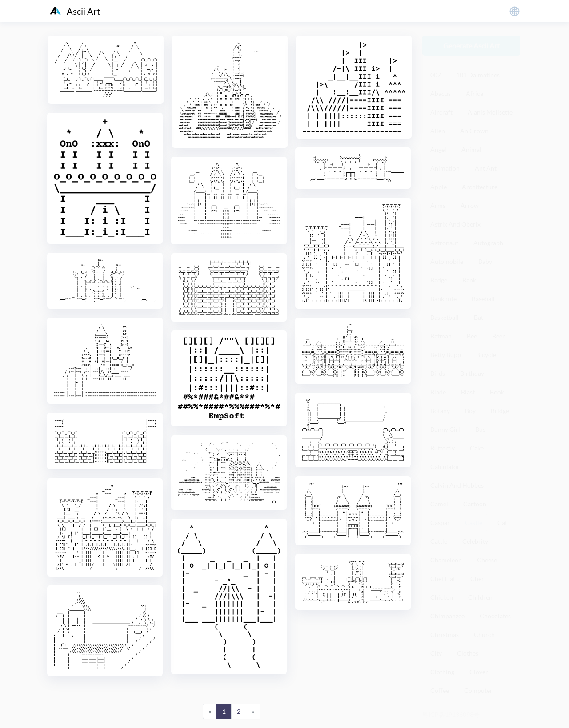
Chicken (442, 597)
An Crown (474, 131)
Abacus (441, 93)
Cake (477, 448)
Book (497, 392)
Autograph (488, 243)
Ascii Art (75, 11)
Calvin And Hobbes (457, 485)
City (436, 653)
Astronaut (444, 243)
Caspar (440, 523)
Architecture (480, 187)
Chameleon (446, 560)
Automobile (447, 261)
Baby (485, 261)
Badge (439, 280)
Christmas (445, 635)
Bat (479, 317)
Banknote (443, 299)
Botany (440, 411)
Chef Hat (443, 579)
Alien (438, 131)
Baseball (483, 299)
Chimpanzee (447, 616)
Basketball (445, 317)
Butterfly (443, 448)
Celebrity (475, 541)
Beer (499, 336)
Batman (441, 336)
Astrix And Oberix (455, 224)
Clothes (468, 653)
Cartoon (475, 504)
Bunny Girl (445, 429)
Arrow (470, 205)
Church (484, 635)
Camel (439, 504)
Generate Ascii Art (471, 46)
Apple (439, 187)
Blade (438, 392)
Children (480, 597)
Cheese (487, 560)
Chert (478, 579)
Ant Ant (486, 168)
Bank (469, 280)
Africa (475, 93)
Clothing (442, 672)
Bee (472, 336)
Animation (445, 168)
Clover (479, 672)
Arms (438, 205)
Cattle (439, 541)
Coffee (440, 690)
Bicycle (486, 355)
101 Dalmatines (478, 75)
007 (436, 75)
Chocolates (495, 616)
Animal (471, 149)
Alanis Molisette (490, 112)
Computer (478, 690)
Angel (438, 149)
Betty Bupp (446, 355)
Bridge (500, 411)
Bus (480, 429)
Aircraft (441, 112)
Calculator (445, 467)
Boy (470, 411)
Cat (502, 523)
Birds (438, 373)
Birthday (472, 373)
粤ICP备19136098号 (451, 714)
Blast (468, 392)
